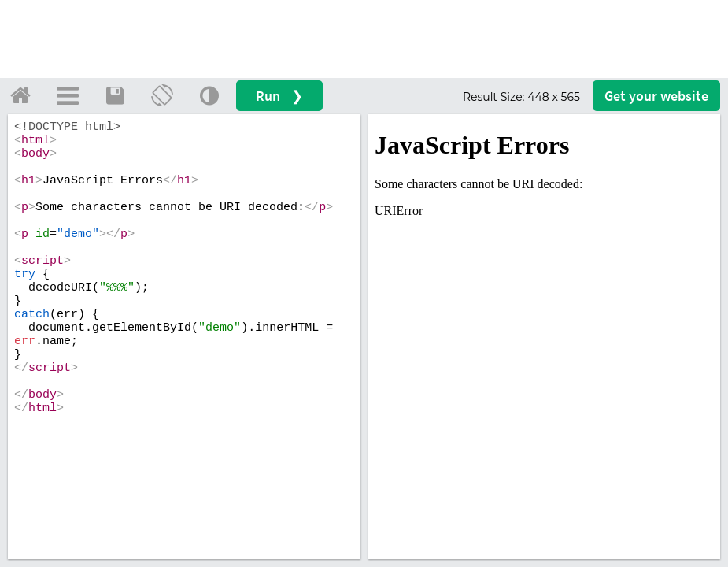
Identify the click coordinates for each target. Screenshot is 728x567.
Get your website (656, 96)
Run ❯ (279, 96)
